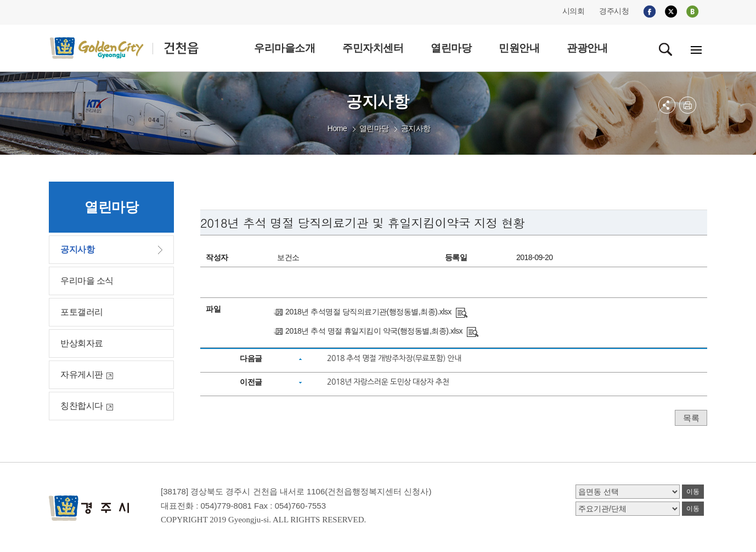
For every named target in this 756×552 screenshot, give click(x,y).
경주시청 (614, 11)
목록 (691, 418)
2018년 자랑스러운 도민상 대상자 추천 (388, 382)
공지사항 (416, 128)
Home (337, 128)
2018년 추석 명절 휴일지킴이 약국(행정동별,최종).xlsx (374, 331)
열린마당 (374, 128)
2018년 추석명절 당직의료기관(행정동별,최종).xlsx (368, 312)
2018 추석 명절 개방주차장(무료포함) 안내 (394, 358)
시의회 (574, 11)
